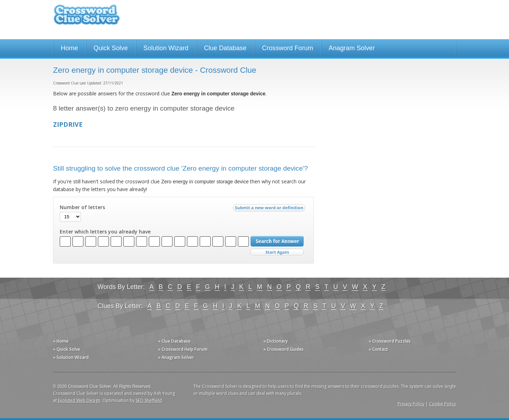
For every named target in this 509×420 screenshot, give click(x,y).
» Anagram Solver (176, 357)
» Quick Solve (67, 349)
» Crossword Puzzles (390, 341)
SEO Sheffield (149, 400)
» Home (61, 341)
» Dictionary (276, 341)
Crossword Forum (288, 48)
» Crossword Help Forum (183, 349)
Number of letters (82, 207)
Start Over (277, 252)
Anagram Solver (352, 48)
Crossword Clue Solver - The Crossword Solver (87, 18)
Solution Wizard (166, 48)
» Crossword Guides (283, 349)
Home (69, 48)
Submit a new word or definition (270, 209)
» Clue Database (174, 341)
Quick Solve (111, 48)
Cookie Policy (443, 404)
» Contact (378, 349)
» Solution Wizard (71, 357)
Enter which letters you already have (105, 232)
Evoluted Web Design (79, 400)
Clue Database (225, 48)
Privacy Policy (411, 404)
